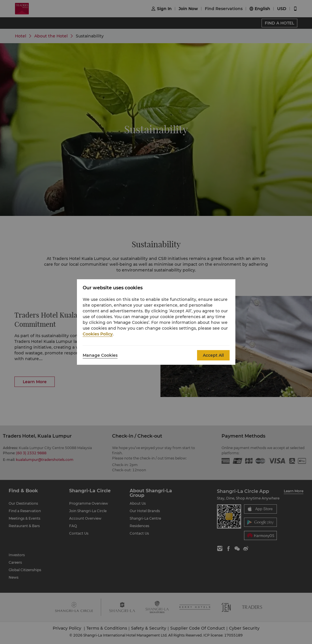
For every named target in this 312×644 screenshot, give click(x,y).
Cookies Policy (98, 334)
